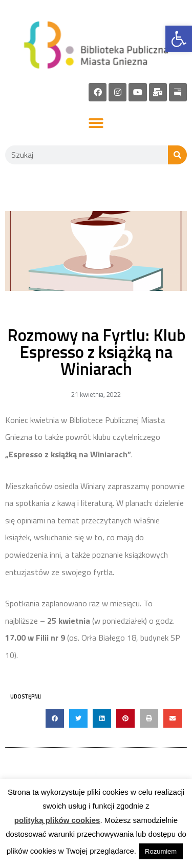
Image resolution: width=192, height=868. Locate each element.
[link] (179, 39)
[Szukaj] (177, 155)
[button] (96, 124)
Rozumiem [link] (161, 851)
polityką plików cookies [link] (57, 820)
